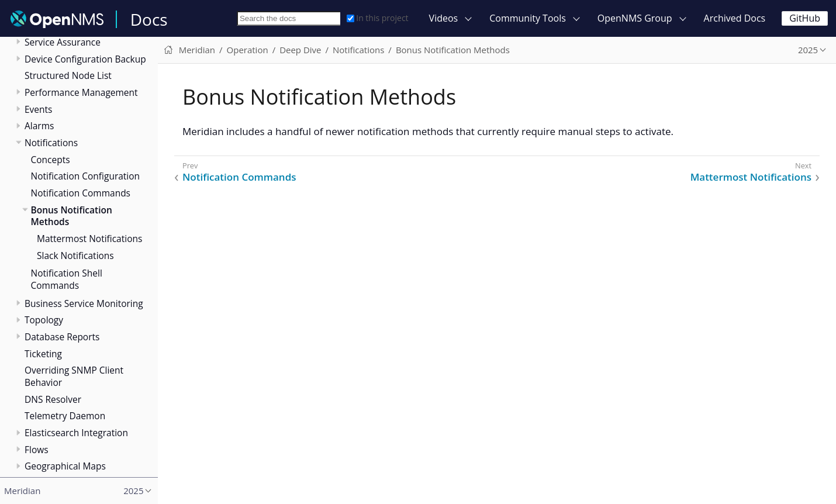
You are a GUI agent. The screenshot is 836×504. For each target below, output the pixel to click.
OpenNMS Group (635, 18)
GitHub (805, 18)
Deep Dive (300, 50)
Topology (44, 320)
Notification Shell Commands (67, 279)
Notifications (51, 143)
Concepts (51, 160)
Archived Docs (735, 18)
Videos (444, 18)
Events (38, 109)
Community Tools (528, 18)
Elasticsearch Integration (76, 433)
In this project (377, 18)
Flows (37, 450)
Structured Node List (68, 75)
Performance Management (81, 92)
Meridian (197, 50)
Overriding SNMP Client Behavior (74, 376)
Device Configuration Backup (85, 59)
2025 (808, 50)
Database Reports (62, 337)
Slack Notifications (75, 256)
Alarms (39, 126)
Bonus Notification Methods (72, 216)
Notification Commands (81, 193)
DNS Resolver (53, 399)
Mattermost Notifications (89, 239)
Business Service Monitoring (84, 303)
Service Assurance (63, 42)
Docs (149, 19)
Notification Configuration (86, 176)
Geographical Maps (65, 466)
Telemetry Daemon (65, 416)
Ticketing (43, 354)
